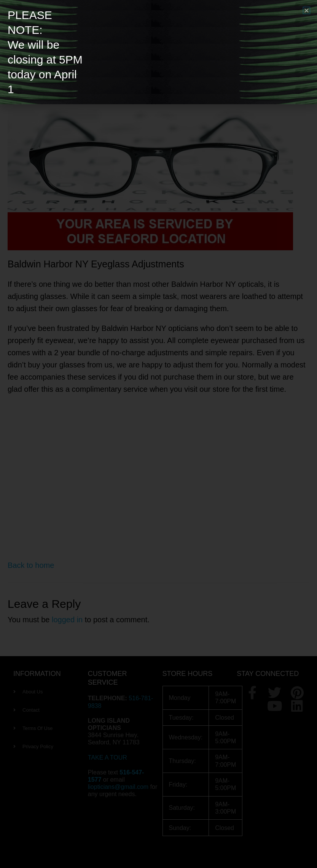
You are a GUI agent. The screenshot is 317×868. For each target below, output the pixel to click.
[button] (307, 10)
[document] (158, 434)
